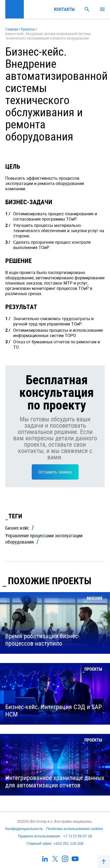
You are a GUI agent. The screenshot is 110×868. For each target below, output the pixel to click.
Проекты (28, 29)
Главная (12, 29)
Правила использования (39, 836)
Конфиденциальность (24, 829)
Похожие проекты (50, 581)
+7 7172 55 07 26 (77, 836)
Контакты (64, 9)
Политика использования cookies (75, 829)
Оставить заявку (55, 472)
